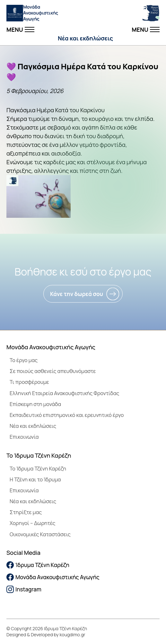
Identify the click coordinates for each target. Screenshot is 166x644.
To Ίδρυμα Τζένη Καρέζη (38, 469)
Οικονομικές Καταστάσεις (40, 534)
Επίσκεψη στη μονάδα (35, 404)
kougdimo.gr (73, 635)
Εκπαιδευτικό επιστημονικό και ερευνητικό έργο (67, 415)
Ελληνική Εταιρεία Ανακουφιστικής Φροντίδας (64, 393)
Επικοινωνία (24, 437)
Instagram (24, 589)
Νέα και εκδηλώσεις (85, 38)
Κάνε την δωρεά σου (77, 294)
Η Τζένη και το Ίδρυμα (35, 479)
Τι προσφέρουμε (29, 382)
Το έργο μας (24, 360)
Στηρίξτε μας (26, 512)
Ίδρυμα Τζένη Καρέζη (38, 565)
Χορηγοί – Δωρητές (32, 523)
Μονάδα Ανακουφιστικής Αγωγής (53, 577)
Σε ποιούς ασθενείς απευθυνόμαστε (53, 371)
